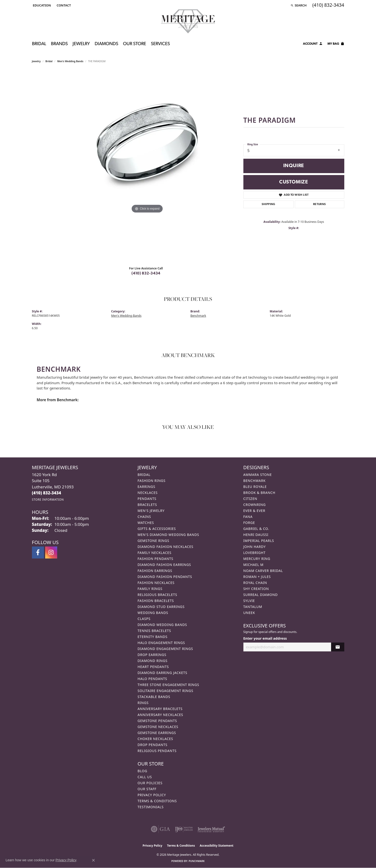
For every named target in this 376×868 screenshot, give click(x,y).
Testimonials (151, 807)
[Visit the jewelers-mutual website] (211, 829)
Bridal (49, 61)
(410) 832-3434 (146, 273)
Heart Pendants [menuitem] (153, 667)
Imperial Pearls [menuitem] (259, 541)
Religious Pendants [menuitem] (157, 751)
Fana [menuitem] (248, 517)
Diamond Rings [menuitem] (153, 661)
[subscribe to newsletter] (338, 647)
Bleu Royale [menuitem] (255, 487)
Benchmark (198, 316)
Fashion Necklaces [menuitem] (156, 583)
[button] (41, 5)
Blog (142, 771)
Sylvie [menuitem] (249, 601)
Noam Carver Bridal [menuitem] (263, 571)
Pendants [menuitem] (147, 499)
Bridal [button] (39, 44)
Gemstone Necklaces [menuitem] (158, 727)
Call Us (145, 777)
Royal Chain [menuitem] (255, 583)
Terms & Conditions (157, 801)
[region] (147, 166)
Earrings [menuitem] (147, 487)
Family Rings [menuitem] (150, 589)
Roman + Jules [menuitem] (257, 577)
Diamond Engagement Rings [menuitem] (165, 649)
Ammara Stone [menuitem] (258, 475)
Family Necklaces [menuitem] (155, 553)
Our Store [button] (135, 44)
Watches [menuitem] (146, 523)
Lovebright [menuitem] (255, 553)
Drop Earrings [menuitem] (152, 655)
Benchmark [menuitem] (255, 481)
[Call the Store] (47, 493)
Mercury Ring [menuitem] (257, 559)
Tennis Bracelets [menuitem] (154, 631)
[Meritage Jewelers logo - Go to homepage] (188, 21)
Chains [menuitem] (144, 517)
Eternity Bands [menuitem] (153, 637)
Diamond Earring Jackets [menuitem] (163, 673)
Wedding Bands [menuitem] (153, 613)
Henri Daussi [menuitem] (256, 535)
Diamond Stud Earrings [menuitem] (161, 607)
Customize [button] (294, 182)
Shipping (268, 204)
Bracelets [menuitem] (147, 505)
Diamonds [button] (106, 44)
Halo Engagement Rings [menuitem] (161, 643)
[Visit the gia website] (160, 829)
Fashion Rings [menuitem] (152, 481)
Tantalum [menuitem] (253, 607)
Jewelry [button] (81, 44)
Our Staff (147, 789)
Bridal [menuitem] (144, 475)
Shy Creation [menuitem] (256, 589)
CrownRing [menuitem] (255, 505)
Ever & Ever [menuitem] (254, 511)
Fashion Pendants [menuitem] (156, 559)
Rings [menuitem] (143, 703)
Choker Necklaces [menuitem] (155, 739)
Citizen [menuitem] (250, 499)
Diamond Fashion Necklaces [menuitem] (166, 547)
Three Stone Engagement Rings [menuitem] (168, 685)
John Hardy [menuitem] (255, 547)
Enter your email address (265, 638)
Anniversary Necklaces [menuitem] (160, 715)
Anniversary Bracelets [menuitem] (160, 709)
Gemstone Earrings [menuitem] (157, 733)
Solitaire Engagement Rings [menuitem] (166, 691)
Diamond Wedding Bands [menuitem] (162, 625)
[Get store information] (48, 500)
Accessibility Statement (216, 846)
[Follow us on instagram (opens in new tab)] (51, 552)
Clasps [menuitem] (144, 619)
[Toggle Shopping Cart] (336, 44)
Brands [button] (59, 44)
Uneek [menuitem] (249, 613)
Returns (320, 204)
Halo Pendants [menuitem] (152, 679)
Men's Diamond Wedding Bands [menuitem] (168, 535)
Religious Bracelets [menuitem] (157, 595)
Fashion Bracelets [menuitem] (156, 601)
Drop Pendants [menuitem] (153, 745)
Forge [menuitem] (249, 523)
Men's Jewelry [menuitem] (151, 511)
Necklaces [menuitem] (148, 493)
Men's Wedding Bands (70, 61)
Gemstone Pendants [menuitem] (157, 721)
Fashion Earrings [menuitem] (155, 571)
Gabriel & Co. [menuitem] (256, 529)
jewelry (36, 61)
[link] (63, 5)
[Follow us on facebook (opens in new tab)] (38, 552)
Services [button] (160, 44)
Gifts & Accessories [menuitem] (157, 529)
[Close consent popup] (93, 860)
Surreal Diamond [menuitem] (261, 595)
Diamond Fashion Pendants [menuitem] (165, 577)
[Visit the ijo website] (184, 829)
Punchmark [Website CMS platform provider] (197, 861)
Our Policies (150, 783)
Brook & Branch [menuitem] (259, 493)
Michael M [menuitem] (253, 565)
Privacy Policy (152, 795)
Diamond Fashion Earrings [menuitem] (164, 565)
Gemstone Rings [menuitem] (154, 541)
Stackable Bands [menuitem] (154, 697)
